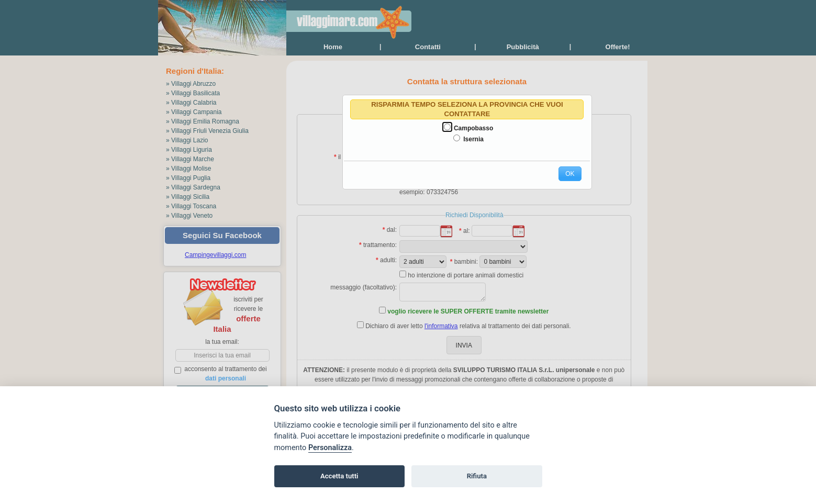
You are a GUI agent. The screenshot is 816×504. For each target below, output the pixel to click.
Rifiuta (477, 476)
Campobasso (473, 128)
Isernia (473, 139)
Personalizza (330, 448)
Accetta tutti (339, 476)
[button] (570, 174)
